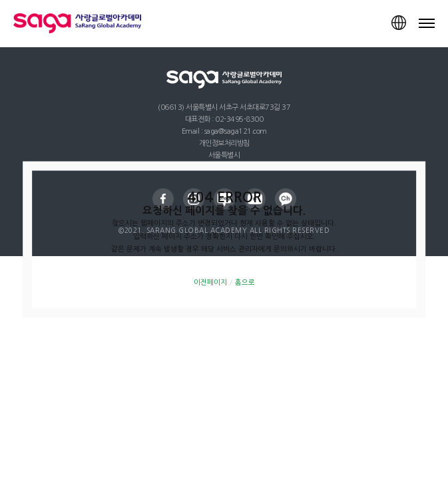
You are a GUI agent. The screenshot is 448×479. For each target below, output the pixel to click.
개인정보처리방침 (224, 143)
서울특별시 (224, 155)
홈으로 (245, 282)
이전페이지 (210, 282)
